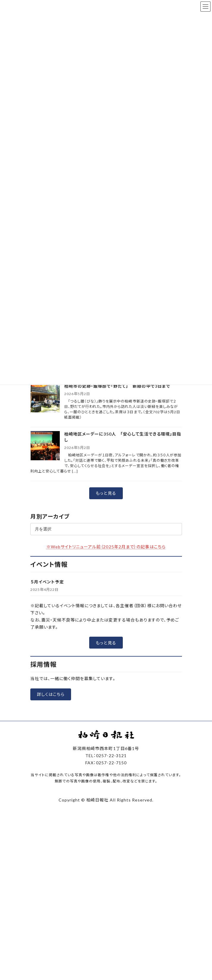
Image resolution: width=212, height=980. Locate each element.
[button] (106, 493)
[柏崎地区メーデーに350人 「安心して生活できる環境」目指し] (45, 446)
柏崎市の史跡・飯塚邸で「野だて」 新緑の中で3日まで (117, 386)
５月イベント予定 (47, 582)
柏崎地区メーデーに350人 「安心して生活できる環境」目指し (123, 437)
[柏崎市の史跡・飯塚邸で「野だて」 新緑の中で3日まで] (45, 398)
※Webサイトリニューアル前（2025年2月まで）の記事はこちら (106, 547)
